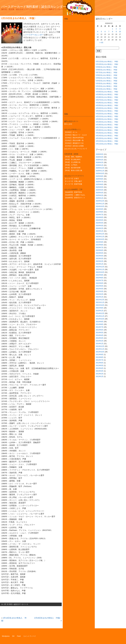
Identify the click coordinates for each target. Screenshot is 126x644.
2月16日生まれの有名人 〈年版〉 (48, 618)
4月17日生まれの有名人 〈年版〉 (108, 127)
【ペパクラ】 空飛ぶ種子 (73, 181)
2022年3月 (100, 291)
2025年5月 (100, 187)
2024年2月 (100, 228)
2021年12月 (100, 300)
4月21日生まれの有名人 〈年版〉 (108, 116)
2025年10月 (100, 173)
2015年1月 (100, 311)
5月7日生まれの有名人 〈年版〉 (107, 72)
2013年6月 (100, 363)
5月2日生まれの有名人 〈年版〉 (107, 86)
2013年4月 (100, 368)
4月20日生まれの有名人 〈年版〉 (108, 119)
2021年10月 (100, 305)
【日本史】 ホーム (71, 132)
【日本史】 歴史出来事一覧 (74, 140)
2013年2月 (100, 374)
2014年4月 (100, 335)
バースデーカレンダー (34, 35)
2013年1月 (100, 376)
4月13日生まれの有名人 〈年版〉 (108, 138)
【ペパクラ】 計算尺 (72, 179)
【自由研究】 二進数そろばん (75, 195)
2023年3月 (100, 259)
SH (13, 636)
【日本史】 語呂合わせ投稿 (74, 146)
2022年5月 (100, 286)
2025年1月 (100, 198)
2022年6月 (100, 283)
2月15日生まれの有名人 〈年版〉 (19, 18)
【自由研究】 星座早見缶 (73, 192)
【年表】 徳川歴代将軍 (72, 168)
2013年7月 (100, 360)
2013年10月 (100, 352)
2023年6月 (100, 250)
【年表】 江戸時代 (71, 165)
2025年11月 (100, 171)
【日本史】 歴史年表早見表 (74, 138)
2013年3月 (100, 371)
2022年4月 (100, 289)
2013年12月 (100, 346)
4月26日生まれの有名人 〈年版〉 (108, 103)
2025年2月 (100, 195)
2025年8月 (100, 179)
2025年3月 (100, 193)
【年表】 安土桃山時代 (72, 159)
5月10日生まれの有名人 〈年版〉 (108, 64)
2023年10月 (100, 239)
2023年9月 (100, 242)
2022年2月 (100, 294)
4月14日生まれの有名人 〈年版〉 (108, 136)
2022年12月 (100, 267)
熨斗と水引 (68, 124)
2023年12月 (100, 234)
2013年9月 (100, 355)
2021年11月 (100, 302)
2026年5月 (100, 154)
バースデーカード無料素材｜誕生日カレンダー (34, 7)
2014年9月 (100, 322)
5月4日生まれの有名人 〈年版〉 (107, 81)
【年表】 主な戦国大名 (72, 162)
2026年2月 (100, 163)
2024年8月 (100, 212)
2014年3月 (100, 338)
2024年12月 (100, 201)
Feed (19, 636)
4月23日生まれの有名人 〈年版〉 (108, 111)
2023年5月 (100, 253)
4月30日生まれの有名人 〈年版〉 (108, 92)
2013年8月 (100, 357)
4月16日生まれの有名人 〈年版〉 (108, 130)
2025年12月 (100, 168)
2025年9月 (100, 176)
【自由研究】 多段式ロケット (75, 198)
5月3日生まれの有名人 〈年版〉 (107, 83)
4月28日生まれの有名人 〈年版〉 (108, 97)
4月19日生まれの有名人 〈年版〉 (108, 122)
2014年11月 (100, 316)
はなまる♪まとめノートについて (76, 149)
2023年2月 (100, 261)
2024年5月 (100, 220)
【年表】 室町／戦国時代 (73, 157)
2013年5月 (100, 365)
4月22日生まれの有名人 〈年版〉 (108, 114)
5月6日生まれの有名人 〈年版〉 (107, 75)
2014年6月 (100, 330)
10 (120, 32)
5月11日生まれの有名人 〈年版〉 (108, 62)
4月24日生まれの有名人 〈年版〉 (108, 108)
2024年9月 (100, 209)
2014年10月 (100, 319)
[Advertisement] (79, 28)
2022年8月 (100, 278)
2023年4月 (100, 256)
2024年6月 (100, 217)
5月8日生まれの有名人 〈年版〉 (107, 70)
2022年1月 (100, 297)
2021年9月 (100, 308)
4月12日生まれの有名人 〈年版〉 (108, 141)
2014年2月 (100, 341)
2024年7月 (100, 215)
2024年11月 (100, 204)
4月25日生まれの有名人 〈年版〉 (108, 105)
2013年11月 (100, 349)
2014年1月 (100, 344)
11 (98, 34)
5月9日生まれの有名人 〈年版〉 (107, 67)
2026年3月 (100, 160)
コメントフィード (30, 636)
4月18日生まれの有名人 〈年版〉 (108, 125)
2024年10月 (100, 206)
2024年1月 (100, 231)
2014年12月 (100, 313)
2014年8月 (100, 324)
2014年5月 (100, 333)
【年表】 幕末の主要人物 (73, 170)
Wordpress (6, 636)
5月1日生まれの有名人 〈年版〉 (107, 89)
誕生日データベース (21, 604)
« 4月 (101, 43)
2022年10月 (100, 272)
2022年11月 (100, 269)
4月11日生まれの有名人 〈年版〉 (108, 144)
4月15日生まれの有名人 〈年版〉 (108, 133)
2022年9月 (100, 275)
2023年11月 (100, 237)
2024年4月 (100, 223)
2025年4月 (100, 190)
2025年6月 (100, 184)
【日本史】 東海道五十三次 (74, 143)
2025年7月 (100, 182)
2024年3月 (100, 226)
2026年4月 (100, 157)
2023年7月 (100, 248)
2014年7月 (100, 327)
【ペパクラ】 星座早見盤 (73, 184)
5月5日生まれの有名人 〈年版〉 (107, 78)
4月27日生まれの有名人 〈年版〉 (108, 100)
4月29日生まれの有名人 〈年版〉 (108, 94)
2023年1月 (100, 264)
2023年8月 (100, 245)
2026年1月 (100, 165)
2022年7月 (100, 280)
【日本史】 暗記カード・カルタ (76, 135)
